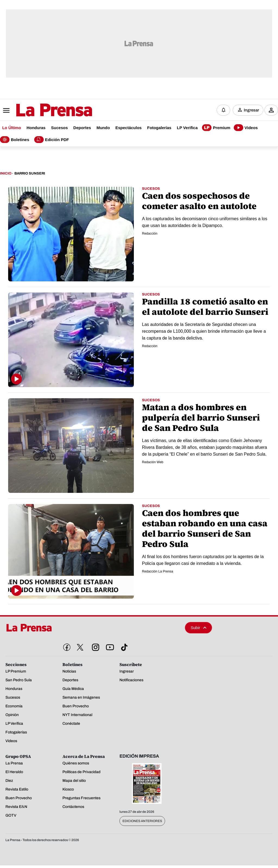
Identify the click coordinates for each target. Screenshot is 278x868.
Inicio (6, 173)
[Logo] (41, 111)
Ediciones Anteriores (142, 821)
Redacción (150, 234)
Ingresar (251, 110)
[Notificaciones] (223, 110)
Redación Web (153, 462)
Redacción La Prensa (158, 571)
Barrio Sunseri (30, 173)
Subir (198, 628)
